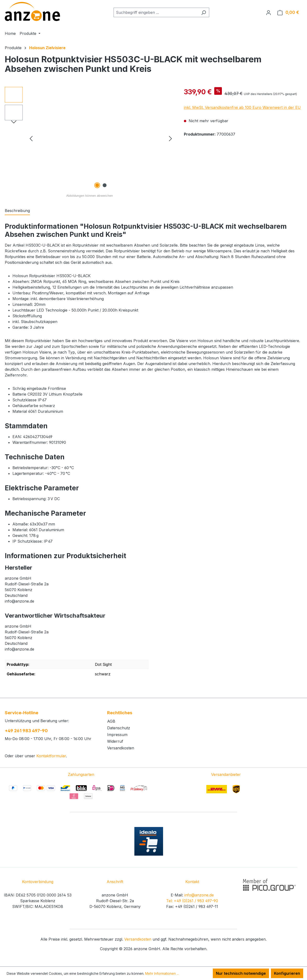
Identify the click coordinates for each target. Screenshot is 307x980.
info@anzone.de (199, 895)
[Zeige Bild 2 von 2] (104, 185)
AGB (111, 721)
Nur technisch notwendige (241, 973)
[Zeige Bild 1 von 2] (97, 185)
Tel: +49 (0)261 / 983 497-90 (192, 901)
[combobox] (156, 12)
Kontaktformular (51, 756)
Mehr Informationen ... (162, 973)
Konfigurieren (287, 973)
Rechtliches (120, 713)
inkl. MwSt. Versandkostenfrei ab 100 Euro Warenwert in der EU (242, 107)
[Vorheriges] (31, 138)
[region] (90, 138)
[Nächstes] (170, 138)
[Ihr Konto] (269, 12)
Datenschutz (119, 728)
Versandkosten (121, 748)
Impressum (117, 735)
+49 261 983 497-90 (26, 731)
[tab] (17, 211)
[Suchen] (204, 12)
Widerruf (115, 741)
